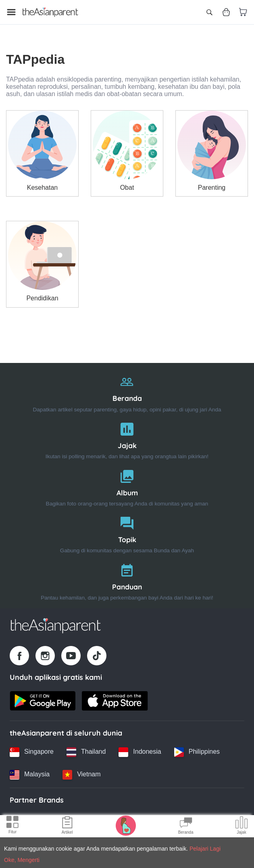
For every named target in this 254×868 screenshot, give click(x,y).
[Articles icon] (67, 826)
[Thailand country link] (86, 752)
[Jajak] (127, 439)
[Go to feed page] (50, 12)
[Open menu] (11, 12)
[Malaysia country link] (30, 775)
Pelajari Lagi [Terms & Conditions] (205, 849)
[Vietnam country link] (81, 775)
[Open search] (209, 12)
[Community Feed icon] (186, 826)
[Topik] (127, 533)
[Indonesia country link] (140, 752)
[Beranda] (127, 392)
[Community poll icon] (242, 826)
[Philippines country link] (197, 752)
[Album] (127, 486)
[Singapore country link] (32, 752)
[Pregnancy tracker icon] (126, 825)
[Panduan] (127, 580)
